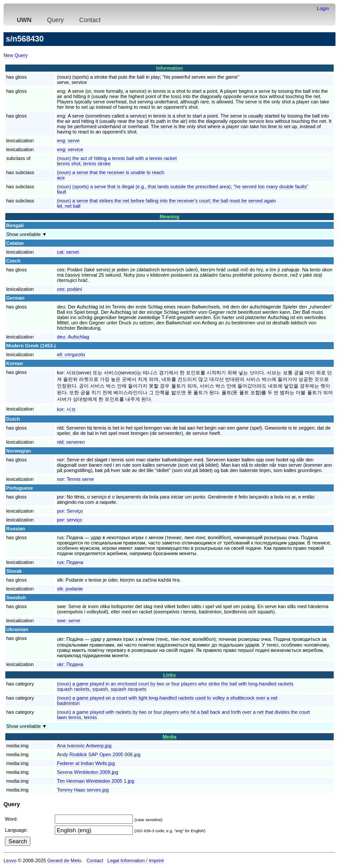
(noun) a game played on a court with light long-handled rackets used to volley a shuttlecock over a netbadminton (167, 700)
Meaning (170, 217)
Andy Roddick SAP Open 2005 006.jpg (99, 754)
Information (170, 68)
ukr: (70, 664)
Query (55, 20)
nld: (71, 442)
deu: (73, 337)
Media (169, 737)
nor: (75, 479)
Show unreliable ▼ (26, 234)
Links (170, 675)
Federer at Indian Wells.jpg (86, 763)
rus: (70, 562)
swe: (69, 621)
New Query (16, 55)
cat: (68, 252)
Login (323, 8)
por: (70, 511)
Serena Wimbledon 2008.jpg (88, 772)
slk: (70, 589)
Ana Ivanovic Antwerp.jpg (84, 746)
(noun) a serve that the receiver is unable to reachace (111, 175)
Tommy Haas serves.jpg (83, 790)
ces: (70, 289)
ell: (71, 354)
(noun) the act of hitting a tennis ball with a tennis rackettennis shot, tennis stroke (117, 161)
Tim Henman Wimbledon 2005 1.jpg (96, 781)
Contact (90, 20)
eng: (68, 141)
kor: (66, 409)
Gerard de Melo (64, 860)
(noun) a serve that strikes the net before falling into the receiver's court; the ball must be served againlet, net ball (166, 203)
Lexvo (10, 860)
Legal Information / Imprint (136, 860)
